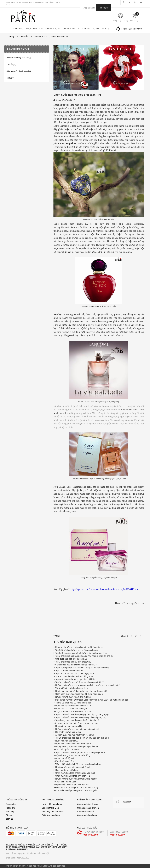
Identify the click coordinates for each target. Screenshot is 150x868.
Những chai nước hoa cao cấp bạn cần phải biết (77, 729)
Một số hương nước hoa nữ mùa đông (73, 755)
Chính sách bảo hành (87, 815)
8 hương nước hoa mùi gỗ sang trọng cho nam (77, 723)
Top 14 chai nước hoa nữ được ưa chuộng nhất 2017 (79, 682)
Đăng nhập (117, 21)
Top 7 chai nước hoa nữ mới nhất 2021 (73, 662)
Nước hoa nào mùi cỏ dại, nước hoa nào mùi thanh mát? (81, 691)
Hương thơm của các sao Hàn (69, 726)
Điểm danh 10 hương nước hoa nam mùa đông (77, 788)
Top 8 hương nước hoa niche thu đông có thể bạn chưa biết (82, 668)
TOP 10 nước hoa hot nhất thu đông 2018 (74, 676)
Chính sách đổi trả (86, 812)
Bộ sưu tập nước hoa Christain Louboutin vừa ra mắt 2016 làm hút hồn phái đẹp (92, 700)
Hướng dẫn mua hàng (52, 804)
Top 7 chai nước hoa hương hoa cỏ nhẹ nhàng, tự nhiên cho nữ (84, 656)
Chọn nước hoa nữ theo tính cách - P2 (73, 776)
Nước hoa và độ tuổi (65, 758)
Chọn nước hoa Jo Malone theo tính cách (74, 712)
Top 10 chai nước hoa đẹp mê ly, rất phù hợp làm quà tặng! (82, 738)
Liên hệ (10, 819)
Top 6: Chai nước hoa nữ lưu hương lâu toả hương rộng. (81, 653)
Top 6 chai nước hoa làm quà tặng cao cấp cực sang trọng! (82, 714)
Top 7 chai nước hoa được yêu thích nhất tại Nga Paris (80, 752)
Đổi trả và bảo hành (51, 815)
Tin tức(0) (10, 78)
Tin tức (9, 815)
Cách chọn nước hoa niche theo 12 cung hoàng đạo (79, 694)
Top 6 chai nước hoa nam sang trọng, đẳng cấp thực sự (81, 717)
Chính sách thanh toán (88, 804)
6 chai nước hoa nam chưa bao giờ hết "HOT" (76, 665)
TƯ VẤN (25, 37)
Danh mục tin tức (18, 49)
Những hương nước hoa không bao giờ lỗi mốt (76, 747)
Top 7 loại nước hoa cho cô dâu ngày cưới (74, 673)
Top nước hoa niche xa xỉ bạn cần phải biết (75, 679)
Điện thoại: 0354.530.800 (18, 858)
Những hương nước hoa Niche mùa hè (73, 697)
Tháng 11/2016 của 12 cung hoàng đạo (73, 703)
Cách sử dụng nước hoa (66, 770)
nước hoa (68, 318)
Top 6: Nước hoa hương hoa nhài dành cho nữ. (77, 650)
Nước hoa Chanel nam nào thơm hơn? (73, 744)
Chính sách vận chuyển (88, 808)
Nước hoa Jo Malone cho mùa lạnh (71, 709)
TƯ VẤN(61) (11, 64)
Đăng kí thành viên (50, 808)
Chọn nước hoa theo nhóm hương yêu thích (75, 773)
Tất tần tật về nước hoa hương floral (72, 688)
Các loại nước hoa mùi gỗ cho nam (71, 659)
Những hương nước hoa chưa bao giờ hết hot (76, 779)
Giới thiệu (11, 812)
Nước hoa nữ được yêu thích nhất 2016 (73, 706)
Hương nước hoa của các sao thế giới (73, 767)
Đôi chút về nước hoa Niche (68, 732)
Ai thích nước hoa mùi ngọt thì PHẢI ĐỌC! (74, 735)
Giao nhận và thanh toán (53, 812)
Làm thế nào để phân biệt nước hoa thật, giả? (76, 790)
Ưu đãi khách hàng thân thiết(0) (19, 58)
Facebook (127, 802)
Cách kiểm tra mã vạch (66, 782)
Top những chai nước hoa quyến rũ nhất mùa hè (77, 720)
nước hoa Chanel (130, 410)
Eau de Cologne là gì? (65, 761)
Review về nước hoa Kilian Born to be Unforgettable (79, 647)
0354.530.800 (135, 29)
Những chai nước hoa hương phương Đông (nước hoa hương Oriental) (88, 685)
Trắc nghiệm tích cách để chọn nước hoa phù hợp (78, 764)
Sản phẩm (11, 804)
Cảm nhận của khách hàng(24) (19, 71)
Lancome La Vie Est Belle (86, 318)
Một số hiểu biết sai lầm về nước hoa (72, 785)
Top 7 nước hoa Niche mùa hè (69, 671)
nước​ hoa (133, 129)
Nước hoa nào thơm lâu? (67, 741)
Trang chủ (11, 808)
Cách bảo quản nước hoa (67, 750)
